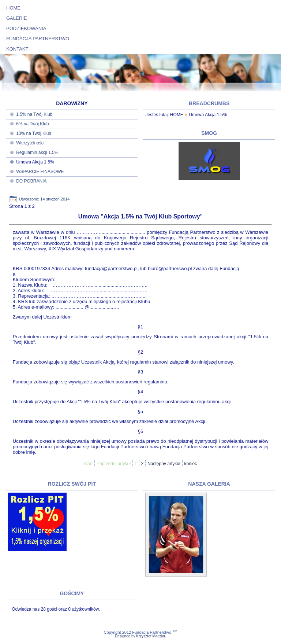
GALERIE (16, 18)
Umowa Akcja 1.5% (35, 162)
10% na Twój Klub (34, 133)
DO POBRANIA (31, 181)
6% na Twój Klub (32, 124)
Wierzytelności (30, 143)
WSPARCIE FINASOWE (40, 172)
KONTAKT (17, 49)
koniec (191, 464)
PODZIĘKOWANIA (26, 28)
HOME (13, 8)
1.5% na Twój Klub (34, 114)
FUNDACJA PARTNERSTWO (38, 39)
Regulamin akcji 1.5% (37, 152)
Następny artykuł (164, 464)
